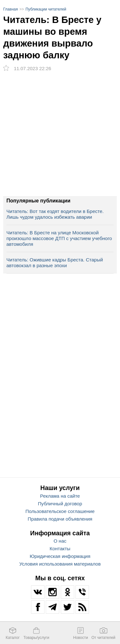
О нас (60, 541)
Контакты (60, 549)
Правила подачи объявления (60, 519)
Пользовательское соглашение (60, 511)
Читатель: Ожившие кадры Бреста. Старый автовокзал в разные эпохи (55, 263)
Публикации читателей (46, 9)
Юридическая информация (60, 556)
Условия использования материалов (60, 564)
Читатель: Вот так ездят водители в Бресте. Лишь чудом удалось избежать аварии (55, 214)
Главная (11, 9)
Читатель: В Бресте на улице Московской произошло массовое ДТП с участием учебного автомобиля (59, 238)
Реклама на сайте (60, 496)
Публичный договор (60, 504)
